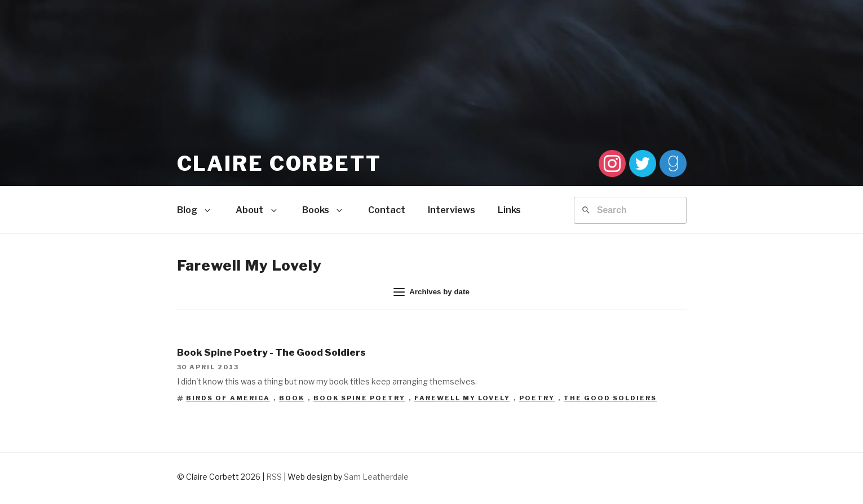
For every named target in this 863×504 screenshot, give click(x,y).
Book (292, 398)
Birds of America (228, 398)
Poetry (537, 398)
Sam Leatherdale (376, 477)
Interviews (452, 210)
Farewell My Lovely (462, 398)
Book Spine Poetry (359, 398)
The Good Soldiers (610, 398)
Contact (387, 210)
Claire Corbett (279, 163)
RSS (274, 477)
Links (509, 210)
